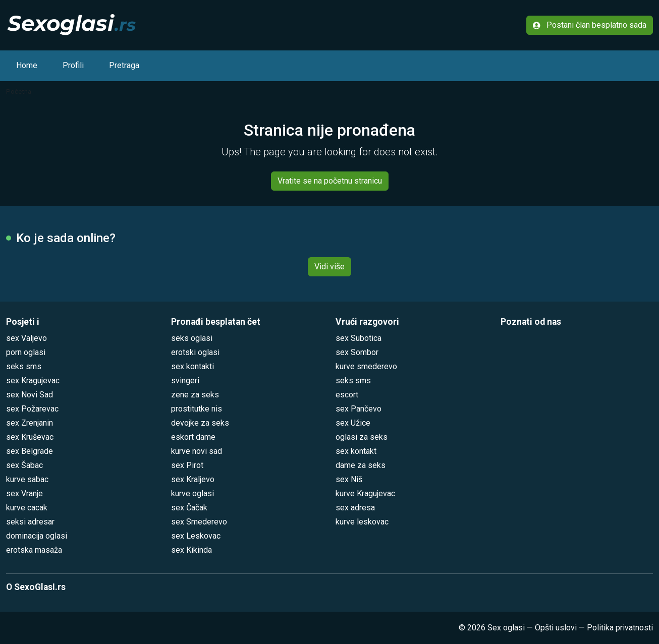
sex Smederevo (199, 522)
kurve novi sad (197, 451)
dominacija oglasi (37, 536)
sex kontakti (193, 366)
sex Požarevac (32, 409)
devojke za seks (200, 423)
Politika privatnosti (620, 628)
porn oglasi (26, 352)
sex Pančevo (359, 409)
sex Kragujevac (33, 380)
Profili (73, 65)
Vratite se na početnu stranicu (330, 181)
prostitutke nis (197, 409)
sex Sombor (357, 352)
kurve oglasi (193, 493)
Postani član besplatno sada (590, 25)
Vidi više (329, 267)
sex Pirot (187, 465)
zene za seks (195, 395)
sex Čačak (189, 508)
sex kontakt (356, 451)
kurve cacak (27, 508)
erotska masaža (34, 550)
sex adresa (355, 508)
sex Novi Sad (30, 395)
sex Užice (353, 423)
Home (27, 65)
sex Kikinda (191, 550)
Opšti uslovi (556, 628)
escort (347, 395)
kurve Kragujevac (365, 493)
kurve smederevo (366, 366)
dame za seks (361, 465)
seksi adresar (30, 522)
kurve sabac (27, 479)
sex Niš (349, 479)
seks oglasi (192, 338)
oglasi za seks (362, 437)
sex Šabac (24, 465)
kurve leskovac (362, 522)
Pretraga (124, 65)
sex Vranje (24, 493)
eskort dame (193, 437)
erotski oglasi (195, 352)
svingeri (185, 380)
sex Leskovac (196, 536)
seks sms (24, 366)
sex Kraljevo (193, 479)
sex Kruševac (30, 437)
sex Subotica (359, 338)
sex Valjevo (26, 338)
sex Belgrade (30, 451)
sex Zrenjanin (30, 423)
